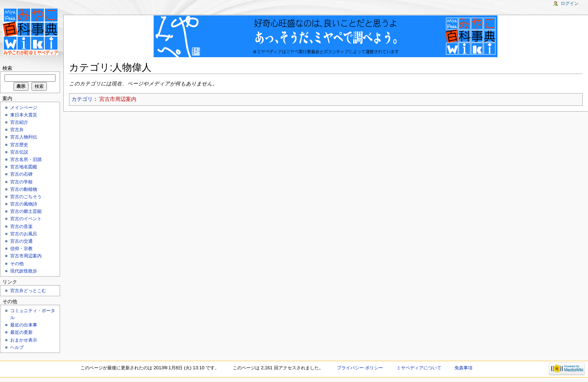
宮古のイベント (26, 219)
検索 (7, 68)
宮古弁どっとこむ (28, 290)
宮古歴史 (19, 145)
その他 (17, 264)
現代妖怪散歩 (24, 271)
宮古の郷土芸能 (26, 211)
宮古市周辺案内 (118, 99)
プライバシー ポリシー (360, 368)
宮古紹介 (19, 122)
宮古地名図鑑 (24, 167)
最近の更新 (21, 332)
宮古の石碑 (21, 174)
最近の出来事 (24, 325)
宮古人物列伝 (24, 137)
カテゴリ (82, 99)
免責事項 (463, 368)
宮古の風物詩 (24, 204)
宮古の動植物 (24, 189)
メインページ (24, 107)
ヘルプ (17, 347)
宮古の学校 (21, 182)
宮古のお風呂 (24, 234)
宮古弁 (17, 130)
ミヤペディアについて (419, 368)
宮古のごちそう (26, 197)
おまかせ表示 (24, 340)
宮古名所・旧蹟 (26, 159)
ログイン (570, 3)
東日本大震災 (24, 115)
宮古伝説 (19, 152)
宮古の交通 (21, 241)
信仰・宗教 (21, 248)
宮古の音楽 (21, 226)
